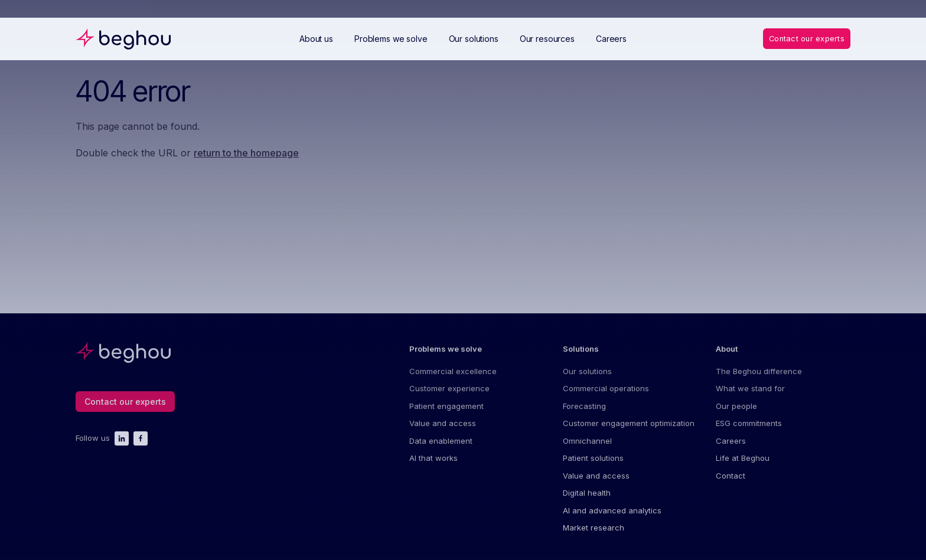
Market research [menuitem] (594, 528)
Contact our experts (806, 38)
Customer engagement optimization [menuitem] (629, 424)
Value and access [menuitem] (443, 424)
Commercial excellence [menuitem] (453, 371)
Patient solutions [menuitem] (593, 459)
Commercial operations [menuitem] (606, 389)
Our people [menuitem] (736, 406)
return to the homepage (246, 153)
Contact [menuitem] (731, 476)
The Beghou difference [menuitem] (759, 371)
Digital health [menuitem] (587, 493)
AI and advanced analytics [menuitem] (612, 511)
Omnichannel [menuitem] (587, 441)
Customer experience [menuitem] (449, 389)
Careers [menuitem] (731, 441)
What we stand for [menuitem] (750, 389)
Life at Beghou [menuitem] (743, 459)
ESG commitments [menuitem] (749, 424)
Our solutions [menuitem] (587, 371)
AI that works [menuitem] (433, 459)
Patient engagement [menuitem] (446, 406)
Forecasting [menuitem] (584, 406)
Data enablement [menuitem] (441, 441)
